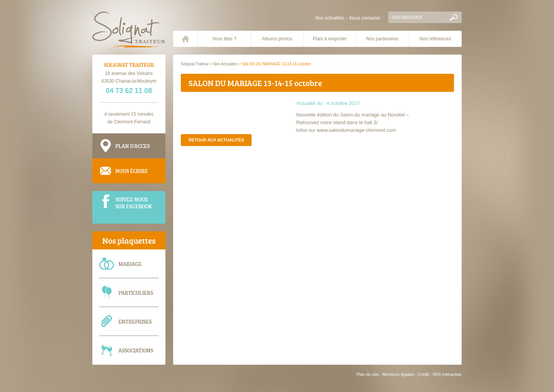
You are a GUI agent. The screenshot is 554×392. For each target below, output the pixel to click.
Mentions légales (398, 374)
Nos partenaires (383, 39)
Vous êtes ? (224, 39)
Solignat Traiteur (195, 64)
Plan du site (368, 374)
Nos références (435, 39)
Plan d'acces (133, 146)
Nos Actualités (225, 64)
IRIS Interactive (447, 374)
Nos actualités (330, 18)
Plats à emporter (330, 39)
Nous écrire (132, 171)
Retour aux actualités (216, 140)
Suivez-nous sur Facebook (134, 203)
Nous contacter (365, 18)
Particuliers (136, 293)
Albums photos (277, 39)
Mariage (130, 264)
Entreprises (135, 321)
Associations (136, 350)
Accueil (185, 39)
